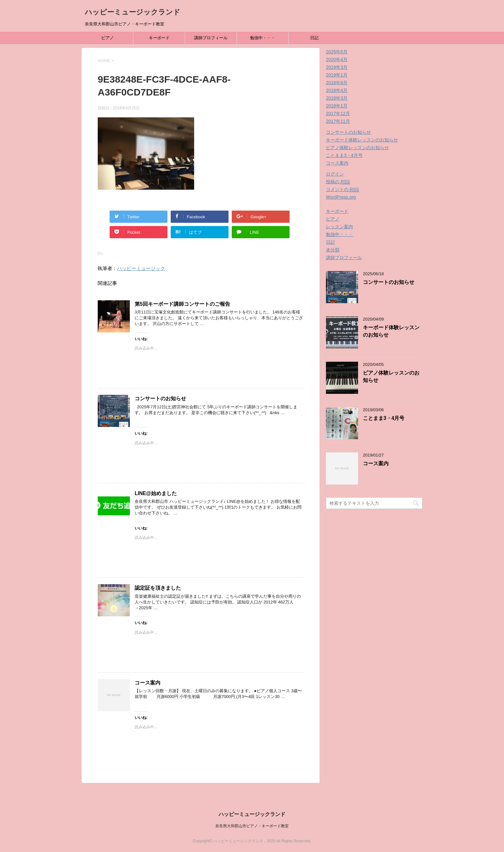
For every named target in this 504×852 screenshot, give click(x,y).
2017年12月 (338, 113)
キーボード (159, 38)
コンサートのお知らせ (160, 399)
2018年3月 (337, 98)
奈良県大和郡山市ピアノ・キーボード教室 (252, 826)
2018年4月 (337, 90)
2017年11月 (338, 121)
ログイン (335, 174)
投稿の (338, 182)
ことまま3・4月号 (344, 155)
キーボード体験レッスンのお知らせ (362, 140)
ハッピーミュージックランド (133, 12)
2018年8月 (337, 83)
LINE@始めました (156, 493)
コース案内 (148, 683)
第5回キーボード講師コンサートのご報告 (182, 304)
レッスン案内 (339, 227)
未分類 (333, 250)
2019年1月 (337, 75)
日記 (314, 38)
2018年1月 (337, 106)
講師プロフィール (211, 38)
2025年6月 (337, 52)
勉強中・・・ (263, 38)
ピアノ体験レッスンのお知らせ (357, 148)
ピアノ (108, 38)
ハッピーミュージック (141, 268)
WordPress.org (341, 197)
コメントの (342, 190)
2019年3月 (337, 67)
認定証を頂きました (158, 588)
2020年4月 (337, 59)
